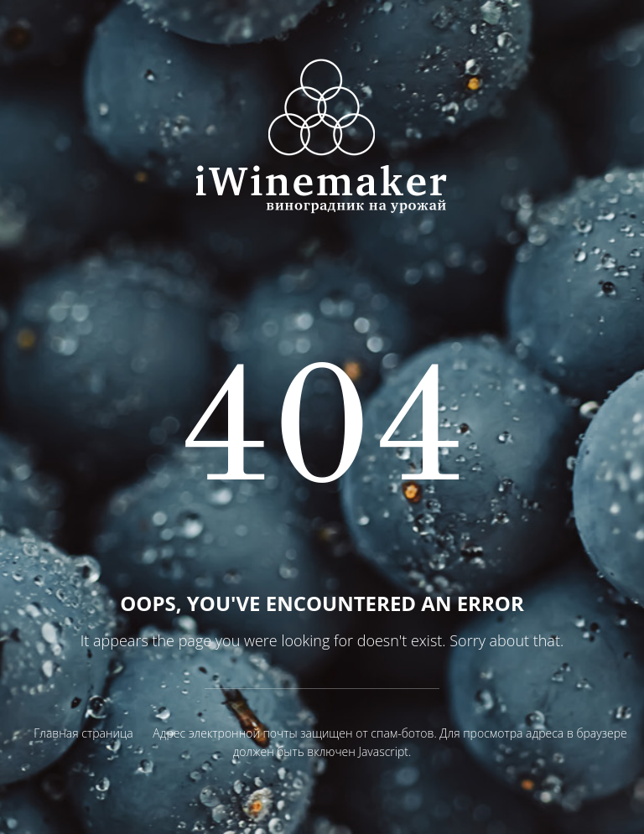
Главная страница (83, 733)
